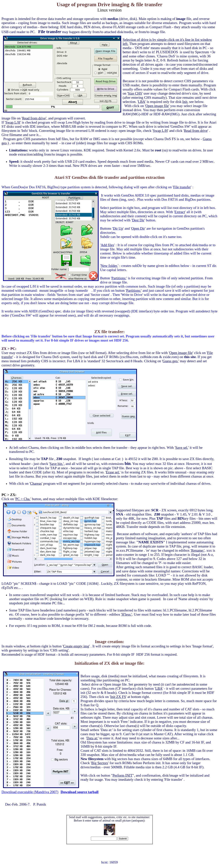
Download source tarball (79, 792)
